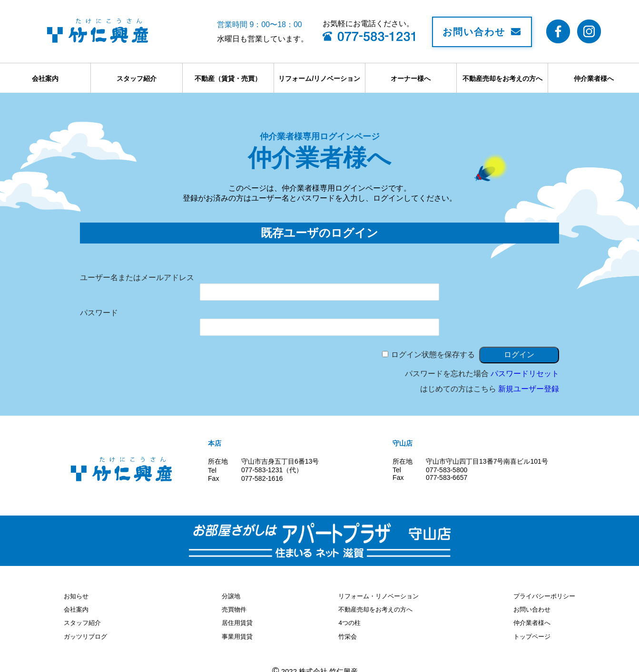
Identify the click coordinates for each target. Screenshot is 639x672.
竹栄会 (348, 633)
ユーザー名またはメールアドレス (137, 278)
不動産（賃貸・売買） (228, 78)
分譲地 (229, 595)
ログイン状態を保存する (433, 355)
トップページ (529, 633)
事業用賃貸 (236, 633)
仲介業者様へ (594, 78)
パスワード (99, 313)
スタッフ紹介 (137, 78)
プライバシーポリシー (542, 595)
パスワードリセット (525, 374)
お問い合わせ (482, 32)
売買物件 (233, 608)
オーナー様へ (411, 78)
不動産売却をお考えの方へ (502, 78)
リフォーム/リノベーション (319, 78)
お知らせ (77, 595)
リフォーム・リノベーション (382, 595)
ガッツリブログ (87, 633)
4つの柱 (350, 620)
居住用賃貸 (236, 620)
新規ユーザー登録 (529, 389)
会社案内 (45, 78)
